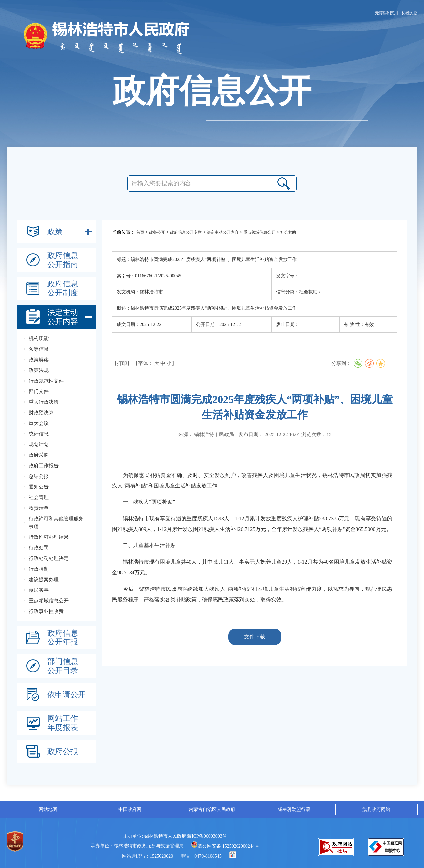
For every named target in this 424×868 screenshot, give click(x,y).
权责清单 (39, 508)
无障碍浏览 (385, 13)
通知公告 (39, 487)
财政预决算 (41, 413)
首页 (140, 232)
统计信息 (39, 434)
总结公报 (39, 476)
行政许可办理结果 (49, 537)
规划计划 (39, 444)
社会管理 (39, 497)
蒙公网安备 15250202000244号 (225, 846)
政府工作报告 (44, 466)
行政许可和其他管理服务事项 (56, 523)
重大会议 (39, 423)
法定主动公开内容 (223, 232)
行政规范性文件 (46, 381)
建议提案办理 (44, 580)
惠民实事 (39, 590)
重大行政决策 (44, 402)
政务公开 (157, 232)
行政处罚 (39, 548)
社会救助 (288, 232)
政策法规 (39, 370)
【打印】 (122, 363)
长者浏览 (409, 13)
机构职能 (39, 338)
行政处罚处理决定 (49, 558)
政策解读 (39, 360)
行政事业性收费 (46, 611)
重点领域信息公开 (49, 601)
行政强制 (39, 569)
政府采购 (39, 455)
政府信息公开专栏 (186, 232)
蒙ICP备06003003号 (207, 836)
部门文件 (39, 391)
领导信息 (39, 349)
